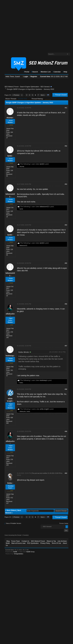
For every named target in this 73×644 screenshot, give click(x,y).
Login (25, 76)
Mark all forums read (18, 543)
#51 (66, 108)
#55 (66, 263)
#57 (66, 346)
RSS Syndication (33, 543)
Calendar (56, 72)
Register (33, 76)
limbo (21, 383)
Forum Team (16, 541)
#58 (66, 389)
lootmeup (10, 356)
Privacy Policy (45, 543)
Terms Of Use (56, 543)
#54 (66, 225)
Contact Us (25, 541)
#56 (66, 304)
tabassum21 (44, 207)
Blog (8, 541)
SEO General (45, 87)
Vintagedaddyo (19, 554)
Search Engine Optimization (30, 87)
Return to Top (51, 541)
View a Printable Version (14, 523)
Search (34, 72)
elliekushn (10, 314)
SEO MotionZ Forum (12, 87)
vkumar (10, 118)
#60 (66, 473)
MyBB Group (30, 552)
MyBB (15, 552)
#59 (66, 431)
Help (65, 72)
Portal (26, 72)
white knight (44, 409)
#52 (66, 146)
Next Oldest (11, 510)
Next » (43, 95)
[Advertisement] (24, 25)
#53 (66, 184)
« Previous (16, 95)
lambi (10, 156)
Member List (45, 72)
